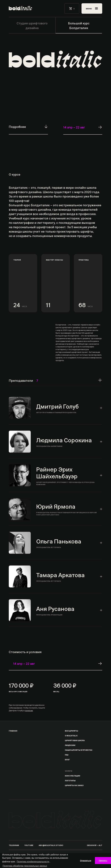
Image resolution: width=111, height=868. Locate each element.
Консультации (73, 776)
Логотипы (70, 780)
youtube (29, 845)
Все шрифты (71, 731)
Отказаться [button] (86, 861)
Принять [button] (103, 861)
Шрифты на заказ (74, 785)
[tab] (55, 408)
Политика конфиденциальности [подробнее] (33, 862)
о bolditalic (71, 735)
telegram (14, 845)
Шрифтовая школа (75, 740)
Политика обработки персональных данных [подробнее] (25, 866)
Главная (13, 731)
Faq (67, 755)
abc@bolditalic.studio (51, 845)
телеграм (29, 710)
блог (67, 759)
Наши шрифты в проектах (79, 750)
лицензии (70, 745)
